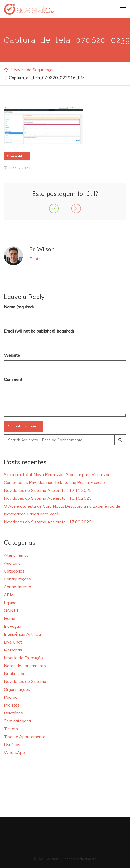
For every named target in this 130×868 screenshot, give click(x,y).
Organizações (17, 689)
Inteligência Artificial (23, 634)
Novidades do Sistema (25, 681)
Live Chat (13, 642)
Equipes (11, 603)
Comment (13, 379)
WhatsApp (14, 752)
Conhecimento (18, 587)
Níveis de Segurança (33, 70)
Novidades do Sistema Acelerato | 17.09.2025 (48, 522)
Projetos (12, 705)
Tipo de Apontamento (25, 737)
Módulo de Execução (23, 658)
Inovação (13, 626)
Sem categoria (17, 721)
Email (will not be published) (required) (39, 331)
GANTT (11, 610)
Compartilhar (17, 156)
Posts (35, 259)
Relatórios (13, 713)
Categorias (14, 571)
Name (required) (19, 307)
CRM (9, 595)
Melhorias (13, 650)
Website (12, 355)
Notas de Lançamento (25, 666)
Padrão (11, 697)
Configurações (17, 579)
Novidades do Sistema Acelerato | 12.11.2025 (48, 490)
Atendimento (16, 555)
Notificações (16, 673)
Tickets (11, 729)
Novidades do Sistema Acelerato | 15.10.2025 (48, 498)
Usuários (12, 744)
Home (10, 618)
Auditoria (12, 563)
